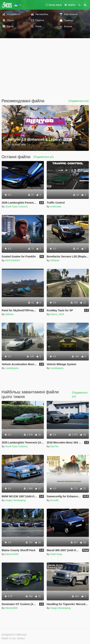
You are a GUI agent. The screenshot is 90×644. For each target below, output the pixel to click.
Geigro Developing (15, 500)
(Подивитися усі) (79, 101)
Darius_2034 (57, 314)
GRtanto (55, 260)
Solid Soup (56, 554)
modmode (56, 207)
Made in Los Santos (13, 638)
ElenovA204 (12, 554)
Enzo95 (54, 500)
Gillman (9, 314)
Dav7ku (54, 446)
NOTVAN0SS (13, 260)
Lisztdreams (12, 368)
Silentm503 (11, 608)
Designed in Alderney (14, 635)
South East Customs (16, 207)
